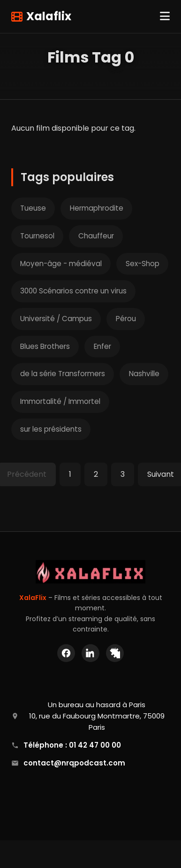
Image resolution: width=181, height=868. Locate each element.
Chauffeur (96, 236)
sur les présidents (51, 429)
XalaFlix (33, 598)
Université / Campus (56, 319)
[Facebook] (66, 653)
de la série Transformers (63, 374)
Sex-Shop (143, 264)
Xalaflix (41, 16)
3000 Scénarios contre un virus (73, 291)
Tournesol (37, 236)
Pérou (126, 319)
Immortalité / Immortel (60, 401)
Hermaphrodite (97, 208)
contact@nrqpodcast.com (74, 763)
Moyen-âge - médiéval (61, 264)
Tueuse (33, 208)
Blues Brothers (45, 346)
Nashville (144, 374)
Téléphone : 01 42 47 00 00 (72, 745)
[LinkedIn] (90, 653)
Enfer (102, 346)
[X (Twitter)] (115, 653)
